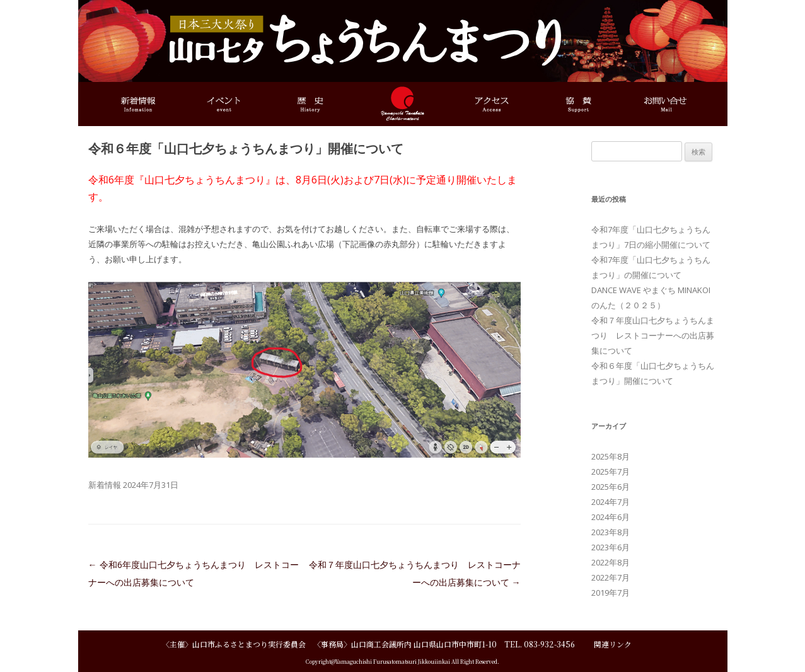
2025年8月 (611, 456)
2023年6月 (611, 547)
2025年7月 (611, 472)
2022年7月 (611, 577)
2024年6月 (611, 517)
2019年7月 (611, 593)
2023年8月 (611, 532)
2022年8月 (611, 562)
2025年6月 (611, 487)
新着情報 (105, 485)
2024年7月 (611, 502)
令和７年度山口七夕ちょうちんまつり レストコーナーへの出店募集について (653, 335)
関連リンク (613, 644)
